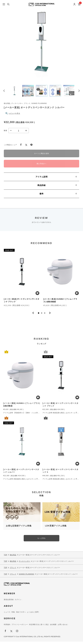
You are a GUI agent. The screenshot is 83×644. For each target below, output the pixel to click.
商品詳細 (57, 187)
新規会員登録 (9, 602)
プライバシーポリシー (20, 627)
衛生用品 (13, 557)
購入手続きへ (42, 166)
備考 (58, 196)
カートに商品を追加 (41, 156)
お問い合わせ (63, 627)
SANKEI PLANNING (27, 576)
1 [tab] (39, 315)
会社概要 (53, 627)
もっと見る (41, 541)
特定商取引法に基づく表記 (39, 627)
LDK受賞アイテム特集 (56, 528)
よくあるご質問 (33, 614)
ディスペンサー (25, 564)
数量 (5, 133)
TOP (6, 557)
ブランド (13, 570)
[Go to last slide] (4, 92)
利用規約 (7, 627)
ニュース (7, 614)
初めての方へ (21, 614)
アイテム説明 (56, 179)
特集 (13, 614)
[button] (15, 92)
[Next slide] (79, 92)
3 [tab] (45, 315)
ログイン (18, 602)
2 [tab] (42, 315)
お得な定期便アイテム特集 (19, 528)
